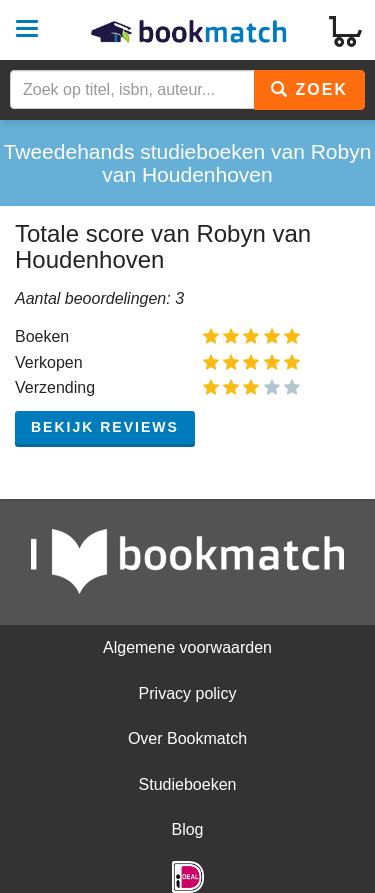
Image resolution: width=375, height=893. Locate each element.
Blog (187, 829)
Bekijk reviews (105, 427)
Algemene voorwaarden (187, 647)
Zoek (309, 89)
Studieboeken (188, 784)
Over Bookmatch (187, 738)
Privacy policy (188, 693)
